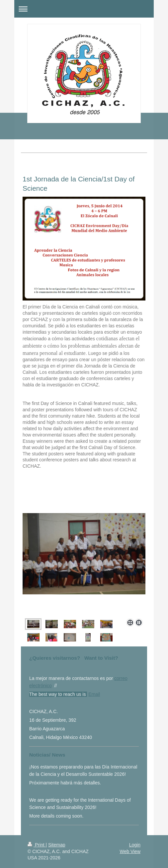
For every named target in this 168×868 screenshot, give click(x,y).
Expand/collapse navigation (84, 9)
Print (37, 845)
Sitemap (57, 845)
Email (94, 694)
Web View (130, 851)
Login (135, 845)
